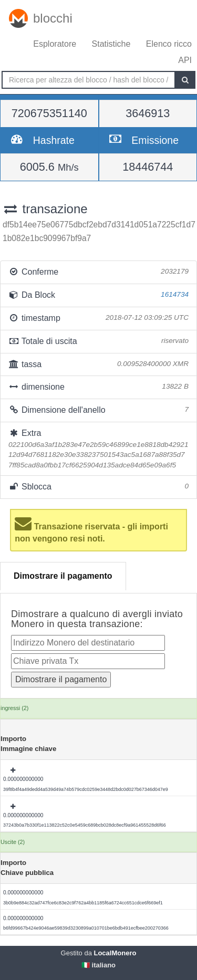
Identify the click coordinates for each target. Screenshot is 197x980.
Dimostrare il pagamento (63, 576)
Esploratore (55, 44)
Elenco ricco (169, 44)
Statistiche (111, 44)
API (185, 60)
